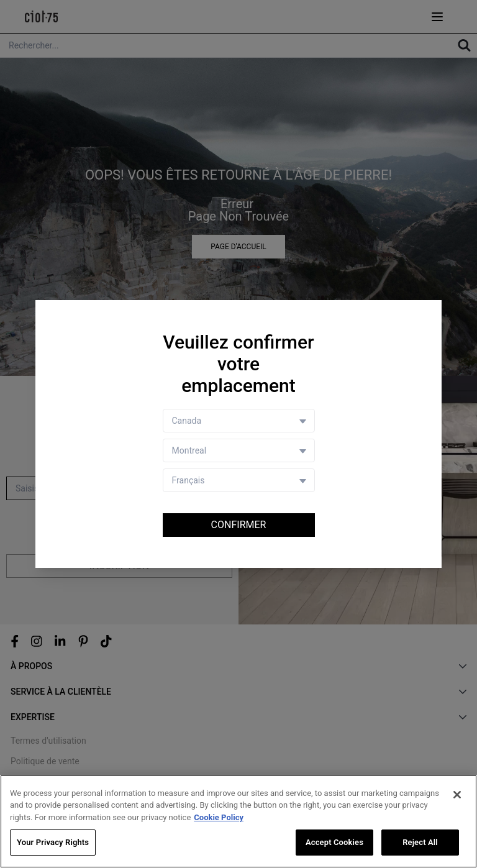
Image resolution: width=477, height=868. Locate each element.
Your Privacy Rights (53, 843)
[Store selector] (239, 450)
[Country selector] (239, 421)
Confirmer (239, 525)
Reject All (420, 843)
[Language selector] (239, 480)
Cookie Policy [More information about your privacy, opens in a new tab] (219, 819)
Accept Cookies (334, 843)
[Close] (457, 796)
